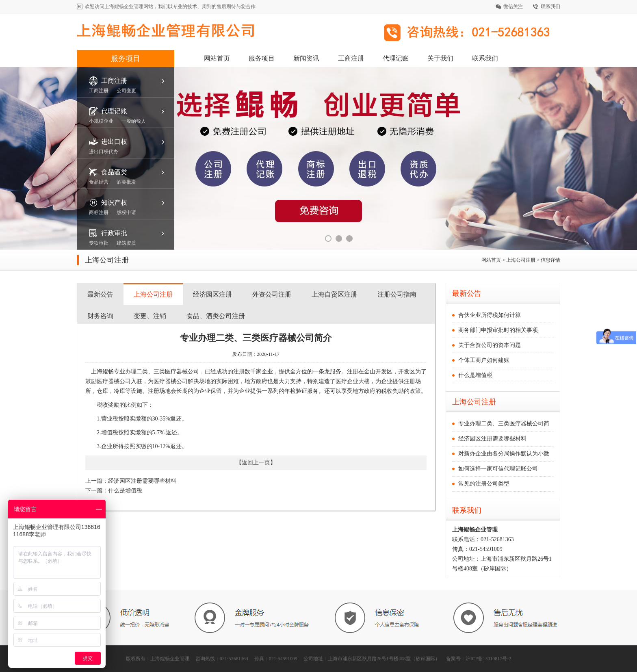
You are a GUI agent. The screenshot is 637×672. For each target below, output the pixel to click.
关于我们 (440, 58)
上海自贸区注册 (334, 294)
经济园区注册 (212, 294)
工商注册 (351, 58)
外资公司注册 (272, 294)
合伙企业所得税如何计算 (490, 315)
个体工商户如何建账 (484, 360)
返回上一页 (256, 463)
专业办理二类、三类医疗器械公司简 (504, 424)
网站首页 (217, 58)
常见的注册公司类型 (484, 484)
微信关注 (513, 7)
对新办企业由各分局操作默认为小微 (504, 454)
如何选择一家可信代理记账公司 (498, 469)
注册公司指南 (397, 294)
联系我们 (550, 7)
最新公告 (100, 294)
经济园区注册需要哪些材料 (142, 481)
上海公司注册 (153, 294)
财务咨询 (100, 316)
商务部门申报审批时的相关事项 (498, 330)
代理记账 (396, 58)
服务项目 (126, 59)
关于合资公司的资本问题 (490, 345)
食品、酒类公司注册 (216, 316)
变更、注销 (150, 316)
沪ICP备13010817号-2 (489, 659)
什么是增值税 (125, 491)
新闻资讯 (306, 58)
